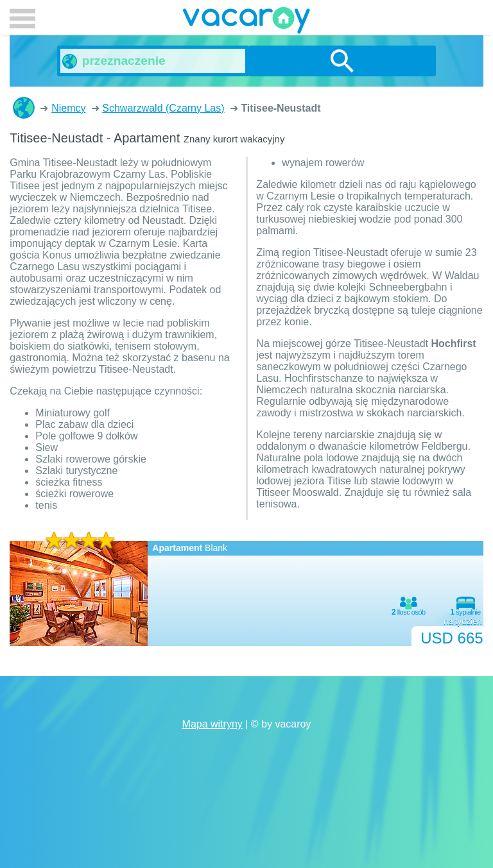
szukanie (342, 61)
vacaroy (246, 22)
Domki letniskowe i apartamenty (24, 108)
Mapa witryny (212, 724)
